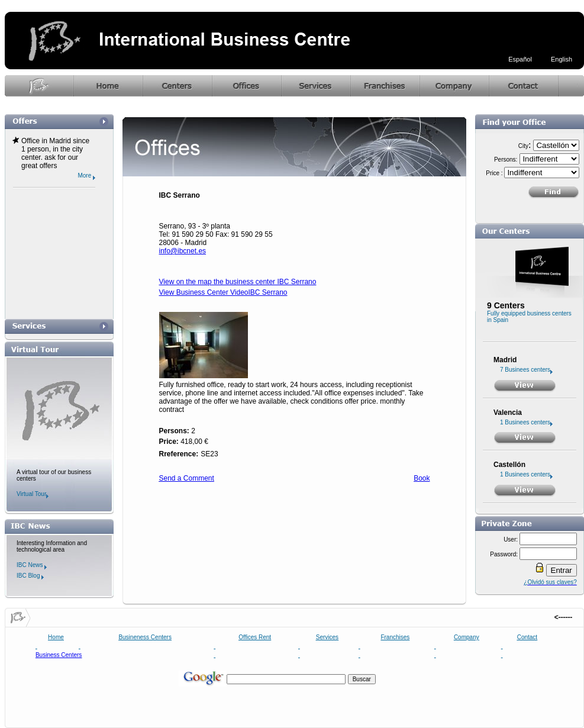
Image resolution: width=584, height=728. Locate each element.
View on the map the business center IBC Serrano (238, 282)
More (86, 175)
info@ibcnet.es (183, 251)
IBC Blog (30, 576)
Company (467, 637)
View (167, 292)
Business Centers (59, 655)
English (562, 59)
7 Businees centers (526, 370)
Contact (527, 637)
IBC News (32, 565)
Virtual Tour (33, 494)
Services (327, 637)
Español (520, 59)
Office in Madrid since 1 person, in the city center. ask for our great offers (55, 153)
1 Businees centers (526, 422)
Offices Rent (255, 637)
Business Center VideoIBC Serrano (230, 292)
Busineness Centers (145, 637)
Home (56, 637)
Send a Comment (187, 478)
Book (422, 478)
